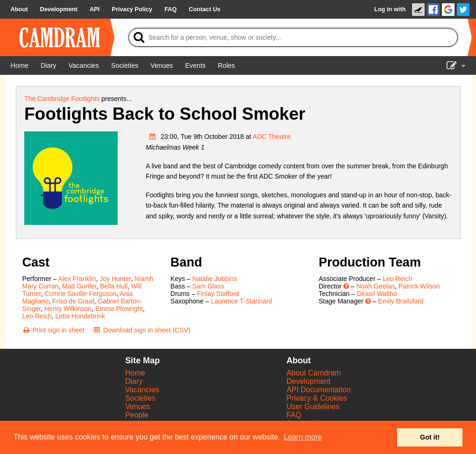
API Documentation (319, 390)
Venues (138, 407)
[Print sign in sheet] (53, 330)
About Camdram (314, 373)
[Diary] (49, 65)
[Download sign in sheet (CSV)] (142, 330)
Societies (140, 398)
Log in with (390, 9)
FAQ (294, 415)
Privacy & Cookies (317, 398)
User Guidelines (313, 407)
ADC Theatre (272, 137)
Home (135, 373)
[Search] (293, 37)
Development (308, 381)
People (137, 415)
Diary (134, 381)
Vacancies (142, 390)
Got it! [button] (430, 437)
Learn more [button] (303, 437)
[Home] (20, 65)
